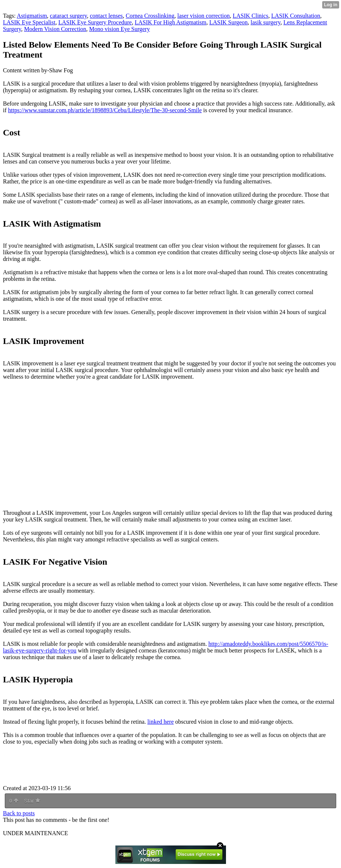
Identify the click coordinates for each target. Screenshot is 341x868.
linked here (161, 722)
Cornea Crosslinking (150, 16)
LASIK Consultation (296, 16)
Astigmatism (32, 16)
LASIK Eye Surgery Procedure (95, 22)
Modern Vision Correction (55, 29)
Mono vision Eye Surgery (120, 29)
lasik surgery (266, 22)
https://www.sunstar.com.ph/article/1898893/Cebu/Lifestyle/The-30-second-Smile (105, 110)
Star (32, 801)
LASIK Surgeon (229, 22)
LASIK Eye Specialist (29, 22)
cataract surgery (68, 16)
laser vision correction (203, 16)
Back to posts (19, 813)
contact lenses (106, 16)
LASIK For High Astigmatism (170, 22)
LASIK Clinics (250, 16)
